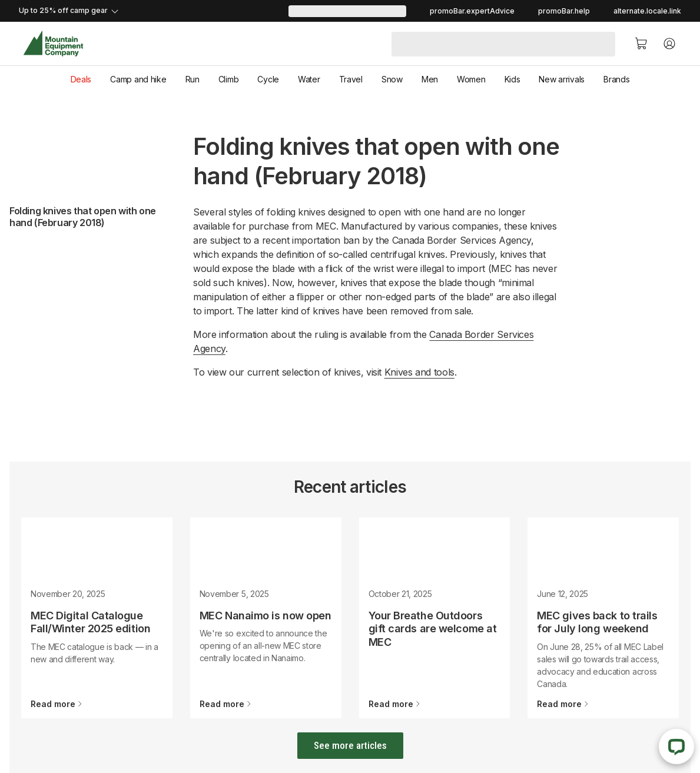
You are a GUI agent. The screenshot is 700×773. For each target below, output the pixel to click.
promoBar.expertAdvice (472, 11)
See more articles (350, 745)
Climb (229, 79)
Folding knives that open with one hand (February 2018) (83, 217)
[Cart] (641, 44)
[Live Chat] (676, 747)
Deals (81, 79)
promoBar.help (564, 11)
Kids (512, 79)
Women (471, 79)
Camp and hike (138, 79)
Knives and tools (419, 372)
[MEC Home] (53, 44)
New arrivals (562, 79)
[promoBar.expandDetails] (154, 11)
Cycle (268, 79)
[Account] (669, 44)
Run (193, 79)
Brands (616, 79)
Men (430, 79)
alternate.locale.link (647, 11)
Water (309, 79)
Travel (351, 79)
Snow (392, 79)
